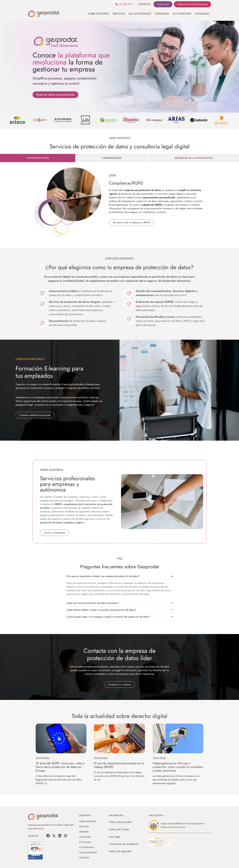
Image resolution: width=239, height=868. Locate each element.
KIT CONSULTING (182, 14)
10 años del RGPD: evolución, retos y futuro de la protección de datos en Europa (60, 767)
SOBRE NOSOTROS (99, 14)
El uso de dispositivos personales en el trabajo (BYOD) (119, 765)
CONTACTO (144, 4)
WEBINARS (84, 832)
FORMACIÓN (162, 14)
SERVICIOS (119, 14)
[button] (2, 120)
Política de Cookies (119, 829)
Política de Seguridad (120, 851)
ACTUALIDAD (202, 14)
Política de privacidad (120, 822)
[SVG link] (160, 842)
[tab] (38, 158)
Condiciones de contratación (124, 844)
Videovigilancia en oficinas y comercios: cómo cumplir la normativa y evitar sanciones (178, 767)
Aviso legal (115, 837)
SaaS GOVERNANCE (140, 14)
